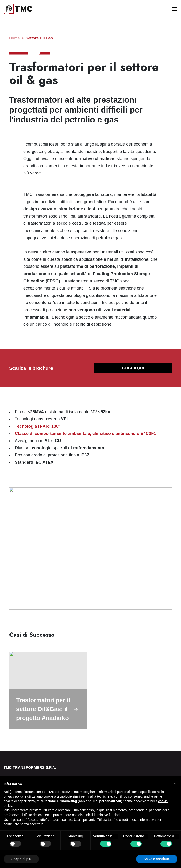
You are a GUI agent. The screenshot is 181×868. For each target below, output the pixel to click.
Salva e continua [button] (157, 859)
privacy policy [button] (14, 796)
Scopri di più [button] (21, 859)
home (14, 38)
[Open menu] (175, 9)
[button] (175, 784)
